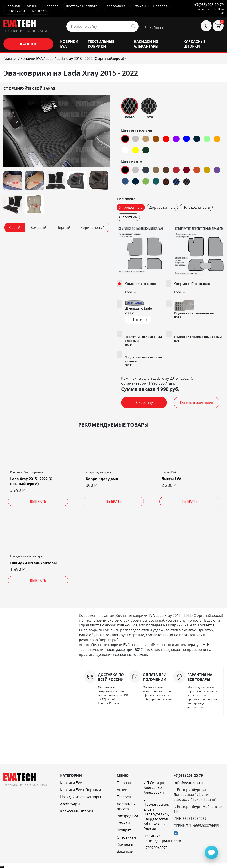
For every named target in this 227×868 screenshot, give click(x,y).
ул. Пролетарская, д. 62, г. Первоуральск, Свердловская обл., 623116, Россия (156, 814)
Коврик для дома (102, 479)
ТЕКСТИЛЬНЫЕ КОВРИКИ (101, 44)
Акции (32, 6)
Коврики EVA (71, 783)
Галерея (52, 6)
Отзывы (139, 6)
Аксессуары (70, 804)
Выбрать (38, 501)
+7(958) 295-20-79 (209, 5)
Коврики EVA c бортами (80, 790)
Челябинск (155, 28)
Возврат (160, 6)
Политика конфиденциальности (162, 838)
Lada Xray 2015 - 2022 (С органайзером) (31, 481)
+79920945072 (156, 848)
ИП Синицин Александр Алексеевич (155, 787)
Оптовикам (15, 11)
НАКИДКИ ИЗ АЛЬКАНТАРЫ (146, 44)
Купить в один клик (197, 403)
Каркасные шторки (76, 811)
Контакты (40, 11)
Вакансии (125, 851)
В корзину (144, 403)
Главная (13, 6)
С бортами (128, 217)
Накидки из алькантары (33, 563)
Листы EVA (171, 479)
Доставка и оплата (81, 6)
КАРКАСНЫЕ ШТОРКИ (195, 44)
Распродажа (115, 6)
